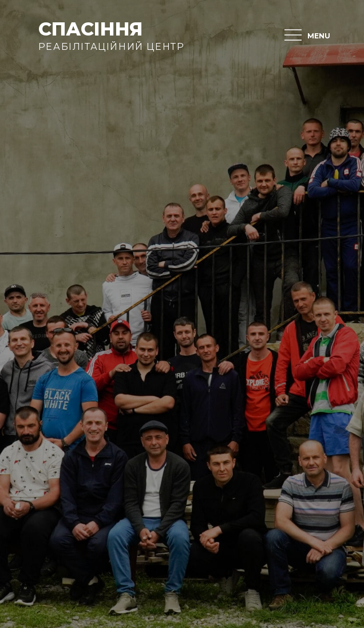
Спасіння (90, 29)
